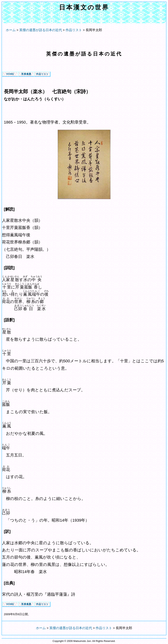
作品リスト (42, 74)
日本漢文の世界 (84, 7)
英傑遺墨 (26, 74)
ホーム (11, 30)
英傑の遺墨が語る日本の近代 (84, 54)
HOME (10, 74)
